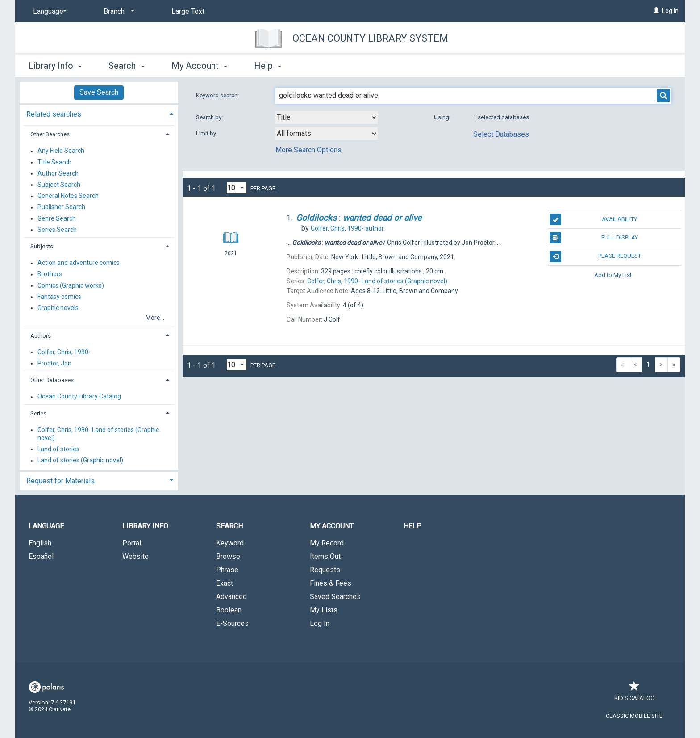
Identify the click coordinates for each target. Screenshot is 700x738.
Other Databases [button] (52, 380)
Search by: (210, 117)
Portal (132, 543)
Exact (225, 583)
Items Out (325, 556)
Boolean (229, 610)
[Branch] (117, 12)
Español (41, 556)
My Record (327, 543)
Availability (593, 219)
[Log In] (656, 11)
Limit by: (207, 133)
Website (135, 556)
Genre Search (57, 218)
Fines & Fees (331, 583)
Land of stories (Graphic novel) (80, 461)
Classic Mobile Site (634, 716)
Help (412, 526)
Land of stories (58, 449)
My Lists (324, 610)
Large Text (188, 11)
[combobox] (326, 117)
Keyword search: (218, 95)
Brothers (50, 274)
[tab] (99, 113)
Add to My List (613, 275)
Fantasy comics (59, 297)
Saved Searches (335, 597)
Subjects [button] (42, 246)
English (40, 543)
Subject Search (59, 184)
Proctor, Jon (54, 363)
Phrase (227, 570)
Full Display (594, 238)
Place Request (595, 256)
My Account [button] (199, 66)
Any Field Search (61, 151)
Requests (325, 570)
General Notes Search (68, 196)
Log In (670, 11)
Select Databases (501, 134)
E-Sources (232, 623)
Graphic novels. (59, 308)
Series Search (57, 230)
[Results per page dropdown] (237, 188)
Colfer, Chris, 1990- (64, 352)
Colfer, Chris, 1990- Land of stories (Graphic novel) (98, 434)
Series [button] (38, 413)
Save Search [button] (99, 92)
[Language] (48, 12)
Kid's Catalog (634, 694)
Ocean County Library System (370, 38)
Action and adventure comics (79, 263)
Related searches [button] (54, 114)
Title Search (54, 162)
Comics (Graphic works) (71, 285)
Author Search (58, 173)
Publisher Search (61, 207)
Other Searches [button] (50, 134)
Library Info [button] (55, 66)
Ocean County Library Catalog (79, 397)
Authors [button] (41, 336)
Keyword (230, 543)
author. (348, 228)
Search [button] (126, 66)
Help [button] (268, 66)
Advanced (231, 597)
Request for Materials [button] (60, 481)
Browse (228, 556)
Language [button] (46, 526)
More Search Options (308, 150)
